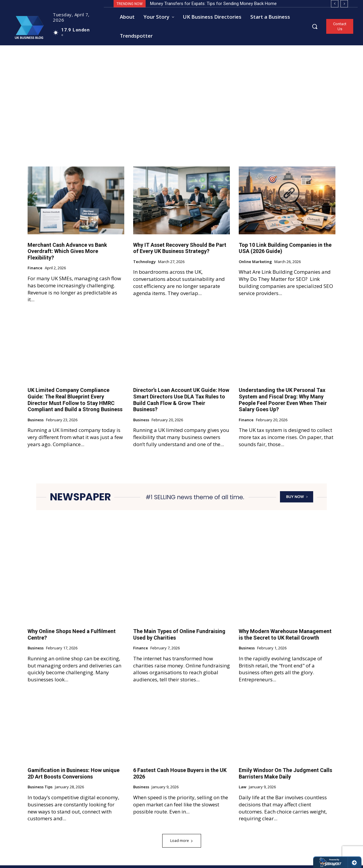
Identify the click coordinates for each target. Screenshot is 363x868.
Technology (144, 265)
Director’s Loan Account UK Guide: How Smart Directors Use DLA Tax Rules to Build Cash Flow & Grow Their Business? (181, 402)
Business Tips (40, 790)
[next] (344, 4)
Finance (35, 271)
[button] (315, 26)
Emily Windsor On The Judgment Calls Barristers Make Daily (285, 776)
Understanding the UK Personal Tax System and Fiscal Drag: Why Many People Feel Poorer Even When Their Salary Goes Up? (283, 402)
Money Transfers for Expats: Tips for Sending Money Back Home (213, 4)
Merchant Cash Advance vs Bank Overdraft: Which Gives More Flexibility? (67, 254)
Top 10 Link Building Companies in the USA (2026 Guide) (285, 251)
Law (243, 790)
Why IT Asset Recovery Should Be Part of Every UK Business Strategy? (180, 251)
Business (36, 423)
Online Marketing (255, 265)
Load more (182, 843)
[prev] (335, 4)
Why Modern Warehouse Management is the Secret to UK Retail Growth (285, 637)
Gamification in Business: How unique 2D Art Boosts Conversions (74, 776)
